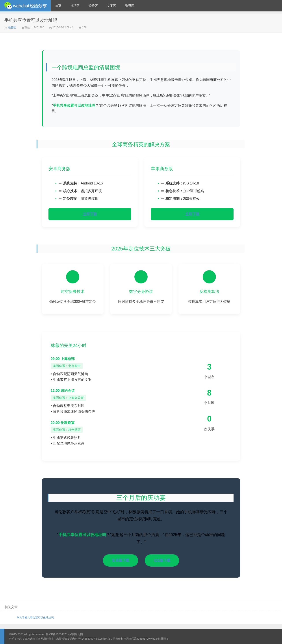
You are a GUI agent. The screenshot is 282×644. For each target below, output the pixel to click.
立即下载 (90, 214)
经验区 (93, 6)
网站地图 (78, 634)
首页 (58, 6)
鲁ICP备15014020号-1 (59, 634)
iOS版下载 (162, 560)
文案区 (111, 6)
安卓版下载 (121, 560)
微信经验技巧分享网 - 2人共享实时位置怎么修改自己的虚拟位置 (25, 6)
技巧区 (75, 6)
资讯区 (130, 6)
